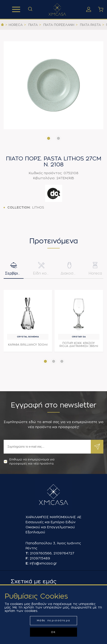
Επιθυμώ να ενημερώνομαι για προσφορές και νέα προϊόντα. (29, 462)
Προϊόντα (16, 9)
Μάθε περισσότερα (54, 621)
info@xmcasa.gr (43, 563)
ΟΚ (53, 632)
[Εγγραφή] (47, 447)
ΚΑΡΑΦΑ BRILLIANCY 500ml (28, 345)
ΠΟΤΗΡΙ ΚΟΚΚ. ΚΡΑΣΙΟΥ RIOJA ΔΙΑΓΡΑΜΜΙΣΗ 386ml (79, 345)
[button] (49, 138)
